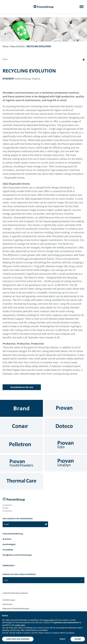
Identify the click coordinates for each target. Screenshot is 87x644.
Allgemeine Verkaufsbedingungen (16, 608)
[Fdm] (66, 445)
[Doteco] (66, 427)
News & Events (18, 46)
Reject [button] (62, 639)
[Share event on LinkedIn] (84, 60)
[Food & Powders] (21, 463)
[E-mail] (23, 524)
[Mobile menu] (82, 7)
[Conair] (21, 427)
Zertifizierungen (9, 600)
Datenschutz (7, 604)
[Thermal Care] (21, 481)
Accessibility (8, 550)
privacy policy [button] (49, 620)
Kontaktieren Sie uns (22, 387)
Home (6, 46)
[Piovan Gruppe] (44, 7)
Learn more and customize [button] (18, 639)
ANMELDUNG (8, 565)
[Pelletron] (21, 445)
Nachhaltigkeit (9, 544)
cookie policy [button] (20, 625)
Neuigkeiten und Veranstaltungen (17, 555)
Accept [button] (78, 639)
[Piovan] (66, 408)
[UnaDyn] (66, 463)
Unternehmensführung (13, 534)
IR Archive (7, 539)
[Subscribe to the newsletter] (46, 524)
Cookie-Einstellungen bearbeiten (15, 593)
